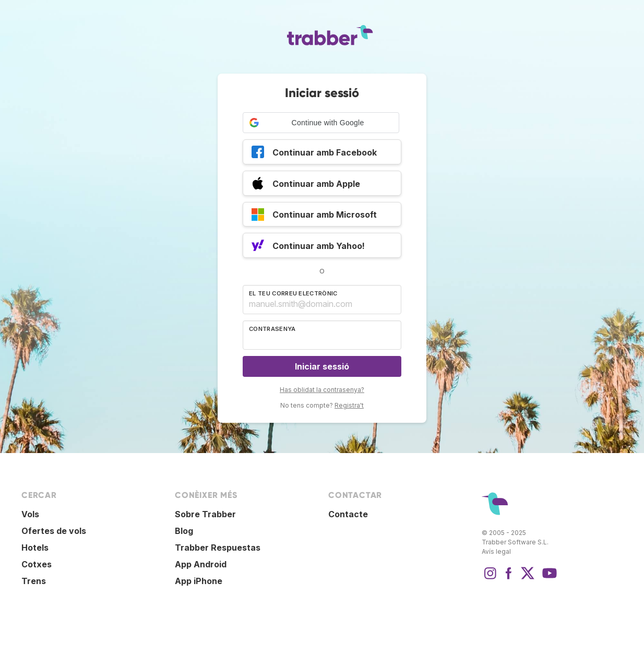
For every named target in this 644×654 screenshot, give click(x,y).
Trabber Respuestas (218, 548)
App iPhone (199, 581)
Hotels (35, 548)
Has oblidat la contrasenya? (322, 390)
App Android (201, 564)
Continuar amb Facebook (314, 153)
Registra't (349, 405)
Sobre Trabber (205, 514)
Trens (34, 581)
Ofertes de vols (54, 531)
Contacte (348, 514)
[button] (321, 123)
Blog (184, 531)
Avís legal (496, 551)
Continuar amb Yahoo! (308, 247)
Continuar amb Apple (306, 185)
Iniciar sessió (322, 366)
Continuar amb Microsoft (314, 216)
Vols (30, 514)
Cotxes (37, 564)
